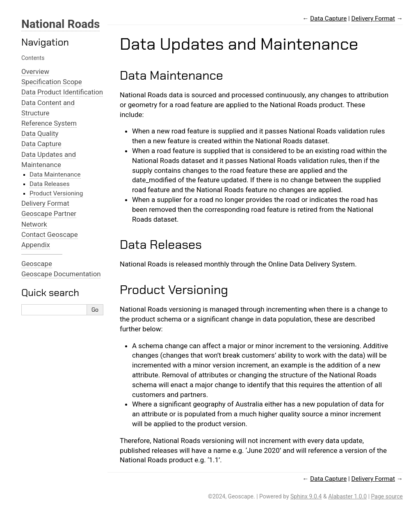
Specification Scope (52, 82)
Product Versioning (56, 193)
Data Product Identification (62, 92)
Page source (387, 496)
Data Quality (40, 133)
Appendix (36, 245)
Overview (35, 71)
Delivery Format (45, 203)
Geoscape (37, 264)
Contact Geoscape (50, 234)
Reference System (49, 123)
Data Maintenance (55, 174)
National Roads (60, 24)
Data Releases (50, 184)
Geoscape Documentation (61, 274)
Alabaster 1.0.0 (347, 496)
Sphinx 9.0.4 (306, 496)
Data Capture (41, 144)
